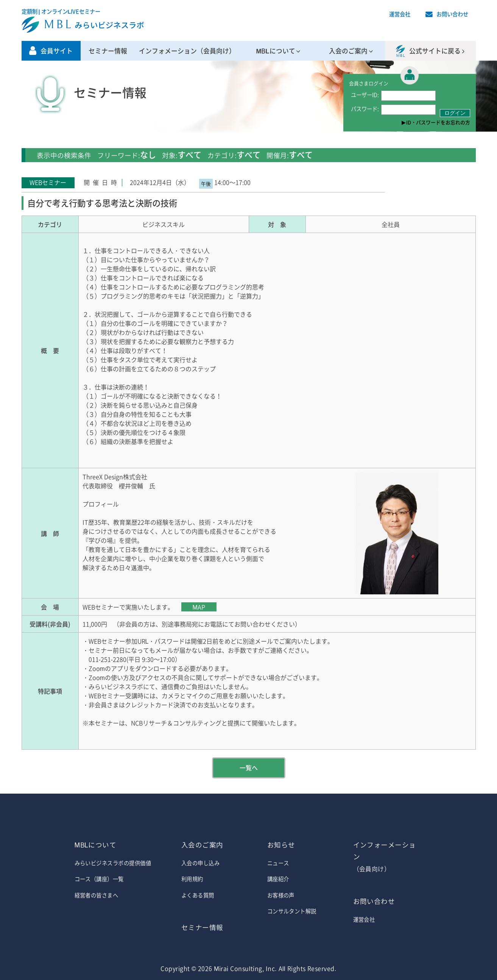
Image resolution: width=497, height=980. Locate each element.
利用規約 (192, 879)
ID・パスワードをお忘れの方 (438, 122)
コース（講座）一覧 (99, 879)
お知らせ (281, 845)
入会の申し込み (200, 863)
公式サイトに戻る (435, 51)
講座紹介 (278, 879)
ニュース (278, 863)
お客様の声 (281, 895)
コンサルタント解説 (292, 911)
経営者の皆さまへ (97, 895)
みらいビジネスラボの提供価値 (113, 863)
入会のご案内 (348, 51)
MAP (199, 607)
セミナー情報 (108, 51)
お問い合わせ (452, 14)
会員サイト (57, 51)
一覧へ (249, 767)
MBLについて (275, 51)
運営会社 (400, 14)
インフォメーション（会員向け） (187, 51)
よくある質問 (198, 895)
